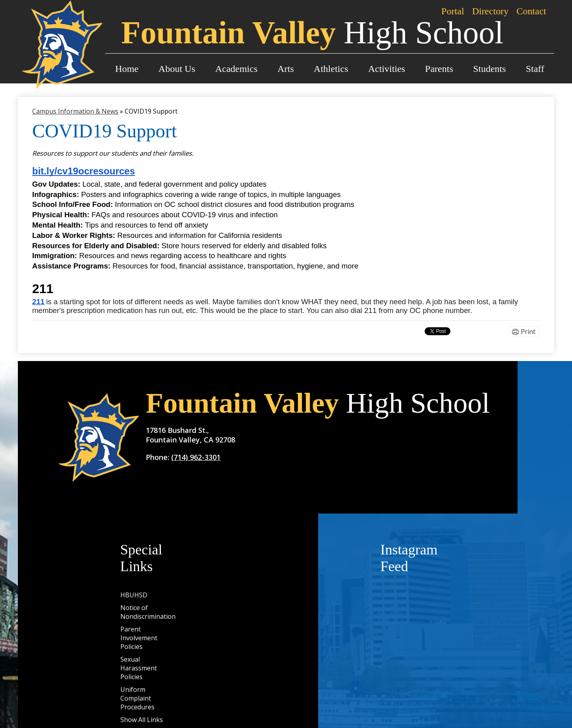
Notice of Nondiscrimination (148, 612)
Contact (531, 11)
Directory (490, 11)
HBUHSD (134, 595)
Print (528, 332)
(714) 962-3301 (196, 457)
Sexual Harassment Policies (139, 668)
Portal (453, 11)
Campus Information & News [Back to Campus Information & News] (75, 111)
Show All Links (142, 720)
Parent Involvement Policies (139, 638)
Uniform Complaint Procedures (137, 698)
